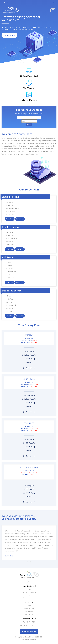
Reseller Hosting (29, 611)
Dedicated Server (29, 598)
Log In (54, 2)
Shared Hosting (29, 608)
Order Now (10, 219)
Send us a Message (29, 631)
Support (29, 589)
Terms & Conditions (29, 592)
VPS (29, 595)
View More (20, 219)
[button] (28, 562)
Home (29, 606)
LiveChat (5, 2)
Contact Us (29, 614)
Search (29, 124)
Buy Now (29, 368)
